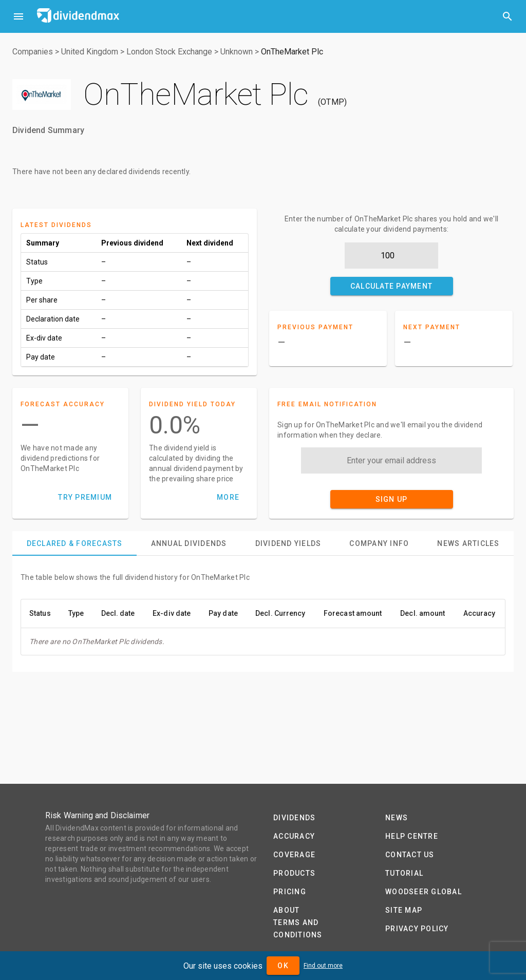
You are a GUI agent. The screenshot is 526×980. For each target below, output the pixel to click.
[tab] (74, 543)
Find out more (323, 966)
